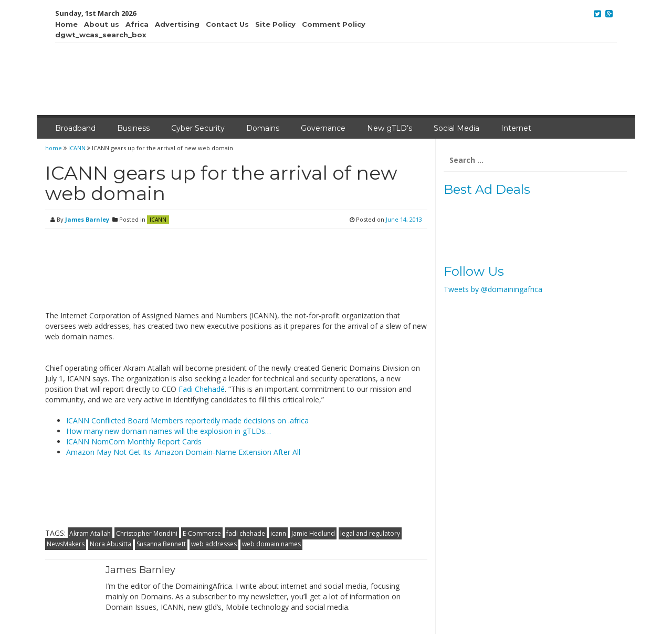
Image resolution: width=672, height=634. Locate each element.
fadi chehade (246, 533)
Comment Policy (334, 24)
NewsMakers (66, 544)
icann (278, 533)
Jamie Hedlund (313, 533)
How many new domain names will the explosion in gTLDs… (169, 431)
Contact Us (227, 24)
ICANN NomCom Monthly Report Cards (134, 441)
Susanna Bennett (161, 544)
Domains (263, 128)
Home (66, 24)
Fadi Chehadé (202, 389)
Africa (137, 24)
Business (133, 128)
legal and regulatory (370, 533)
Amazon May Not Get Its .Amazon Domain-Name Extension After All (183, 452)
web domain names (271, 544)
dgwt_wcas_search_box (101, 35)
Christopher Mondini (147, 533)
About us (102, 24)
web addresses (214, 544)
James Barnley (87, 219)
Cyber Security (198, 128)
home (54, 148)
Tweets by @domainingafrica (493, 289)
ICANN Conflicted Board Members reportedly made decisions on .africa (187, 420)
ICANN (77, 148)
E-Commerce (202, 533)
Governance (323, 128)
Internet (516, 128)
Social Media (456, 128)
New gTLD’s (390, 128)
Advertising (177, 24)
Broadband (75, 128)
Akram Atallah (90, 533)
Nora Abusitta (111, 544)
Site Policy (275, 24)
